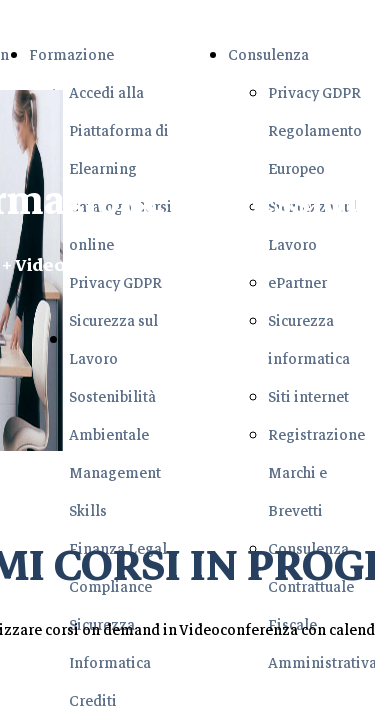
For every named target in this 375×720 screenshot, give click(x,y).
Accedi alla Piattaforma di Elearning (119, 131)
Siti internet (308, 397)
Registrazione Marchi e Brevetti (316, 473)
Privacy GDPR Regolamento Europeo (315, 131)
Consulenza (268, 55)
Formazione (71, 55)
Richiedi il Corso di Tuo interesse (204, 340)
